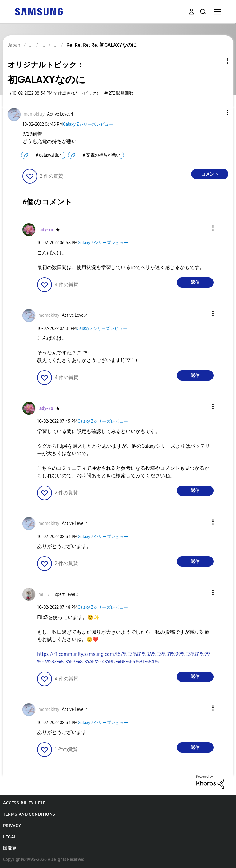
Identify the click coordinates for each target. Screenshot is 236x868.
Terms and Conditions (29, 814)
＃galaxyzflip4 (48, 155)
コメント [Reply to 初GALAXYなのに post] (210, 174)
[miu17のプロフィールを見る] (44, 595)
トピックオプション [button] (217, 61)
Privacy (12, 826)
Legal (10, 837)
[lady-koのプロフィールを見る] (46, 230)
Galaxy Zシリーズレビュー (88, 124)
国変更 (10, 848)
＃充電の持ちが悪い (101, 155)
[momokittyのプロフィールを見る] (34, 114)
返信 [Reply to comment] (195, 282)
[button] (218, 113)
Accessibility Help (24, 803)
